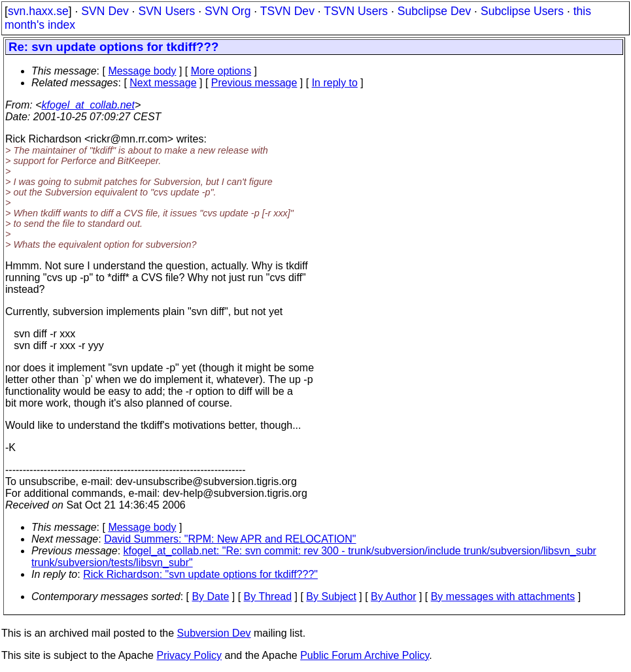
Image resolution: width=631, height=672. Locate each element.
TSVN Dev (287, 11)
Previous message (254, 83)
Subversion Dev (214, 633)
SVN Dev (105, 11)
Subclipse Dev (434, 11)
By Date (210, 596)
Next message (163, 83)
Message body (142, 71)
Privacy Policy (189, 655)
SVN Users (166, 11)
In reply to (335, 83)
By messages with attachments (503, 596)
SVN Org (228, 11)
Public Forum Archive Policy (365, 655)
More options (221, 71)
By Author (393, 596)
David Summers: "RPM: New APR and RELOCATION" (230, 539)
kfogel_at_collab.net (88, 105)
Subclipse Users (522, 11)
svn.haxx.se (38, 11)
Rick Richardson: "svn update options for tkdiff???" (200, 574)
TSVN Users (356, 11)
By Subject (331, 596)
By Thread (268, 596)
